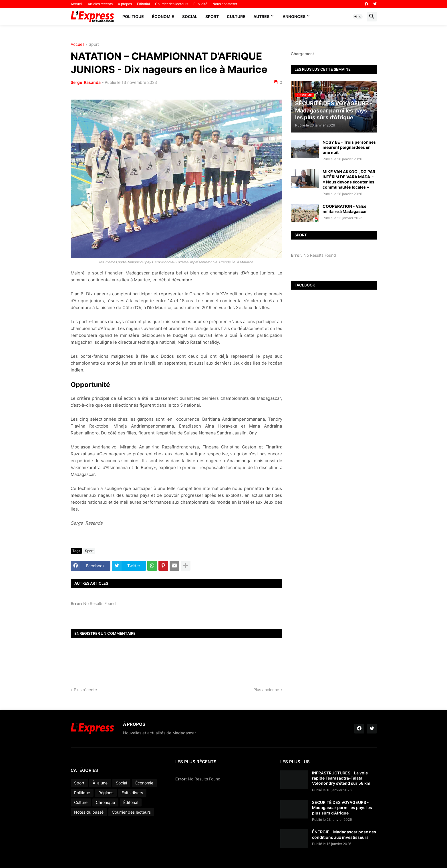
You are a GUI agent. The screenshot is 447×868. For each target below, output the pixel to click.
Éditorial (143, 4)
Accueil (77, 4)
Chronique (105, 802)
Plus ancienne (266, 690)
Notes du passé (89, 812)
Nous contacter (225, 4)
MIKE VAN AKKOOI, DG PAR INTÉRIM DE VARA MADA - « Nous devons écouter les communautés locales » (349, 179)
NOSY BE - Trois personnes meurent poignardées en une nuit (349, 147)
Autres (261, 16)
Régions (106, 793)
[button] (358, 17)
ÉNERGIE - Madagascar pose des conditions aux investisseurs (344, 834)
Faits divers (132, 793)
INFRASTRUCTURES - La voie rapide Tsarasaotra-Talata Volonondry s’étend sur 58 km (341, 778)
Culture (236, 16)
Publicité (200, 4)
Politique (133, 16)
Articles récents (100, 4)
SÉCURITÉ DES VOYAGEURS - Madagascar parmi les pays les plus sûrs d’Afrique (342, 807)
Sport (212, 16)
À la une (100, 783)
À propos (125, 4)
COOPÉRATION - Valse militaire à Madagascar (345, 209)
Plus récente (85, 690)
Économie (163, 16)
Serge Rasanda (86, 82)
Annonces (294, 16)
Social (190, 16)
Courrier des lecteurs (172, 4)
